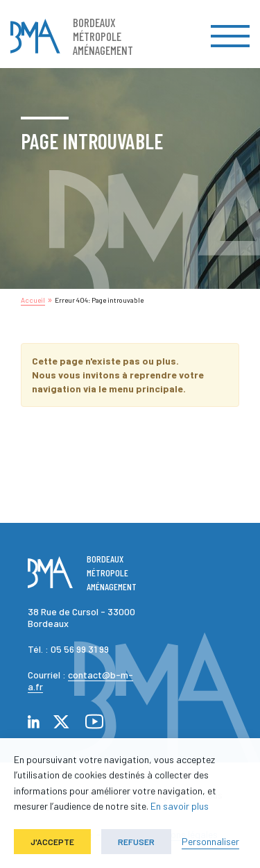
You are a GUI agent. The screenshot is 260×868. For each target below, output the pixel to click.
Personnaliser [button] (210, 841)
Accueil (33, 300)
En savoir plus (180, 806)
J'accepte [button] (52, 842)
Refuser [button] (136, 842)
